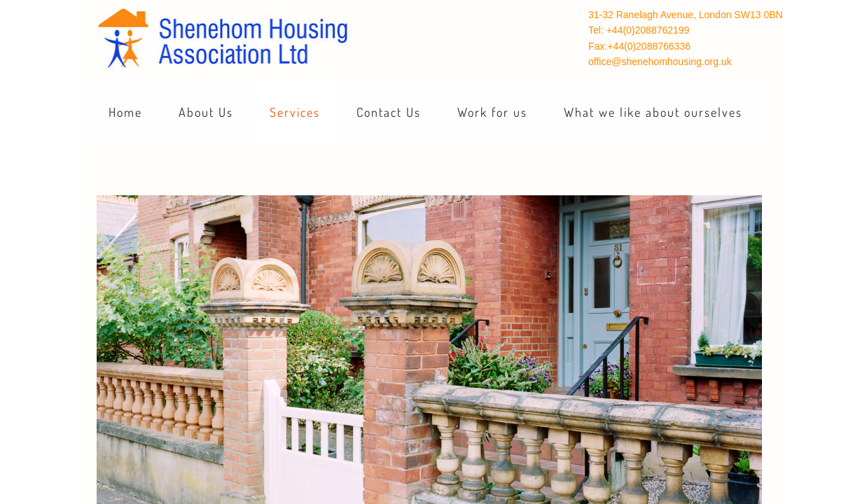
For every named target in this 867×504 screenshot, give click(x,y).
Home (125, 112)
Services (295, 112)
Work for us (492, 112)
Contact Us (389, 112)
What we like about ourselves (653, 112)
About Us (206, 112)
